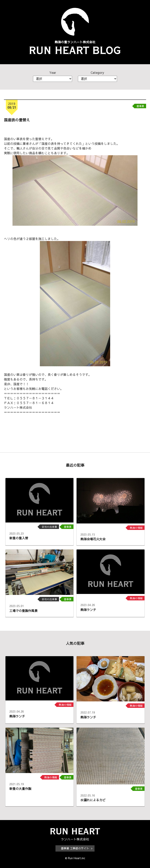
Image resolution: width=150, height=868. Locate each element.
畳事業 (140, 106)
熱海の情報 (136, 528)
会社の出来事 (49, 527)
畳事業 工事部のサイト (75, 848)
